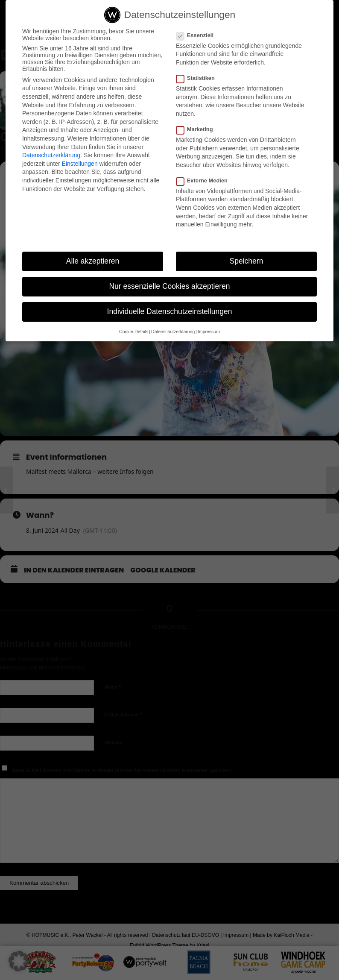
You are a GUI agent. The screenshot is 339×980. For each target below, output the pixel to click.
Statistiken (199, 80)
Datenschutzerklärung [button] (173, 333)
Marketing (198, 131)
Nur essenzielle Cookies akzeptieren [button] (169, 288)
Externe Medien (205, 182)
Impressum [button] (209, 333)
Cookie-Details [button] (134, 333)
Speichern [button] (247, 263)
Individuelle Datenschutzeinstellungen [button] (170, 313)
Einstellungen (80, 165)
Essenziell (198, 37)
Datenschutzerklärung (51, 157)
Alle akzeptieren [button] (93, 263)
